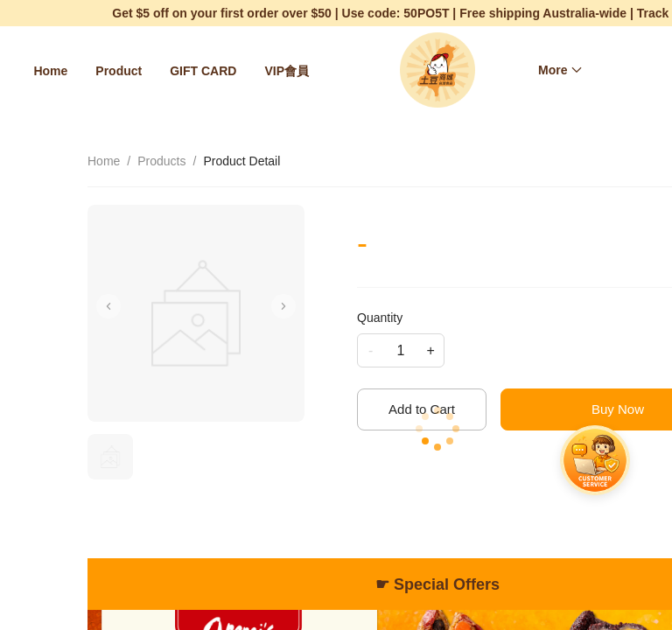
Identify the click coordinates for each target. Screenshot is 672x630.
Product (119, 71)
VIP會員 (287, 71)
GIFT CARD (203, 71)
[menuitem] (50, 71)
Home (50, 71)
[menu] (175, 70)
